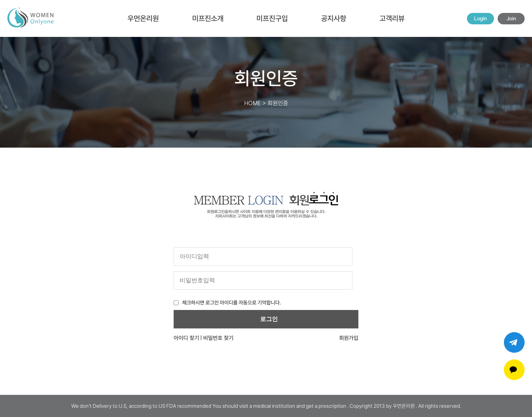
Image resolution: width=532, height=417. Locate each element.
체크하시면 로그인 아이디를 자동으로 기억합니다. (232, 303)
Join (511, 18)
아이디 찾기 (186, 338)
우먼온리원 (143, 18)
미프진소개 (208, 18)
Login (480, 18)
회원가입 (349, 338)
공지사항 (334, 18)
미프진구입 (272, 18)
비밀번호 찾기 (218, 338)
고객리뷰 (392, 18)
